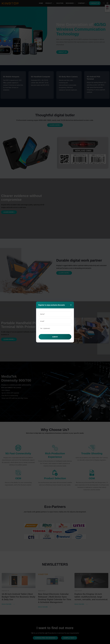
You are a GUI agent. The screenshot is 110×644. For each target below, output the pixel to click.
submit (55, 337)
